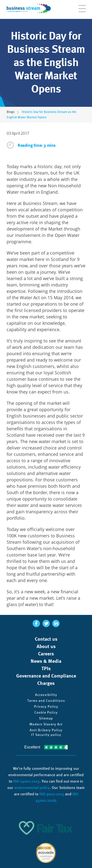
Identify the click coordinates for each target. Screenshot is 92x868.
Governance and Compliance (46, 676)
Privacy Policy (46, 706)
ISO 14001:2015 (26, 781)
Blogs (11, 112)
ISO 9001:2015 (52, 794)
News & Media (46, 661)
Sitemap (46, 718)
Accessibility (46, 695)
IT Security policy (46, 735)
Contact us (46, 639)
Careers (46, 654)
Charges (46, 683)
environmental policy (32, 788)
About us (46, 646)
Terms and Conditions (46, 701)
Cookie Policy (46, 712)
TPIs (46, 668)
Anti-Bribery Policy (46, 730)
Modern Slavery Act (46, 724)
